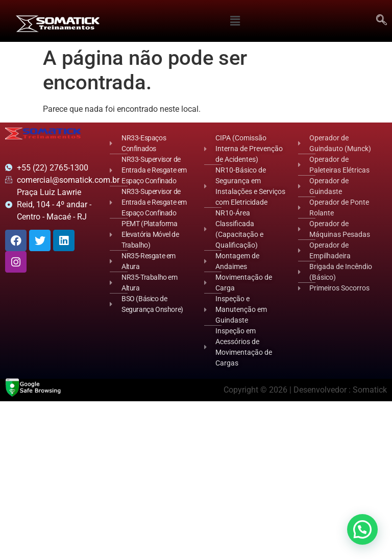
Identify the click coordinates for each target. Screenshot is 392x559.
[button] (235, 21)
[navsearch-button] (382, 21)
